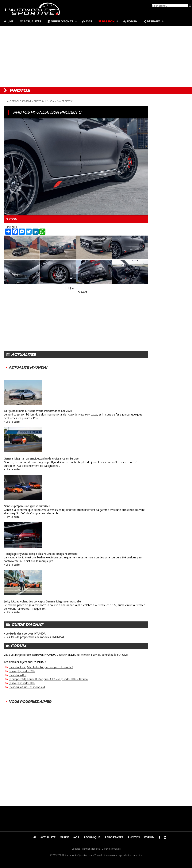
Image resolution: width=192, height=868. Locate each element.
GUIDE (64, 837)
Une (8, 21)
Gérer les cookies (111, 849)
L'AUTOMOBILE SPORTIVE (19, 101)
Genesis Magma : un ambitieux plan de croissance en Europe (41, 458)
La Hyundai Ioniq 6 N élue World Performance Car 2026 (38, 411)
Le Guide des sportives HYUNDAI (26, 633)
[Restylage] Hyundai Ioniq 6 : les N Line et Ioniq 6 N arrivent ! (41, 554)
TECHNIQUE (92, 837)
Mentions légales (91, 849)
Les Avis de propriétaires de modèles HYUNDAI (35, 637)
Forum (130, 21)
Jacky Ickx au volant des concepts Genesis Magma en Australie (42, 601)
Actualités (30, 21)
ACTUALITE (48, 837)
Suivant (83, 292)
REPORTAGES (114, 837)
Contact (76, 849)
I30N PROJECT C (65, 101)
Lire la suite (13, 422)
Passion (106, 21)
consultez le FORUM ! (115, 655)
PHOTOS (38, 101)
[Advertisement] (96, 56)
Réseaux (152, 21)
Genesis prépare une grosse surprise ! (27, 506)
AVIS (76, 837)
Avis (87, 21)
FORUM (149, 837)
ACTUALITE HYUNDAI (28, 367)
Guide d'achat (60, 21)
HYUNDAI (50, 101)
